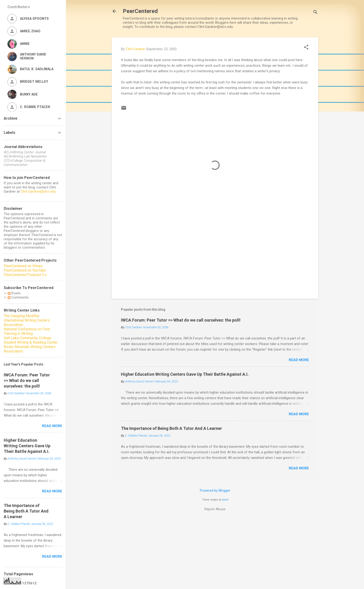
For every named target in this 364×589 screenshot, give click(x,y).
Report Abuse (215, 509)
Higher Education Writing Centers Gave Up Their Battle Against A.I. (185, 374)
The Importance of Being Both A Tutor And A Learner (171, 428)
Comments (18, 297)
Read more (299, 360)
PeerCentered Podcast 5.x (25, 275)
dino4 (225, 500)
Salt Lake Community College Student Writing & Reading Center (31, 340)
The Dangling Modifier (22, 316)
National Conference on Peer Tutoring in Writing (27, 331)
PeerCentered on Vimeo (23, 266)
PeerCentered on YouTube (25, 270)
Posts (14, 293)
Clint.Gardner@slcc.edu (38, 191)
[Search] (315, 13)
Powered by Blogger (215, 490)
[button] (306, 48)
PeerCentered (140, 11)
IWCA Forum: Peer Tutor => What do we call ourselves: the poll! (181, 320)
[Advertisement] (215, 256)
